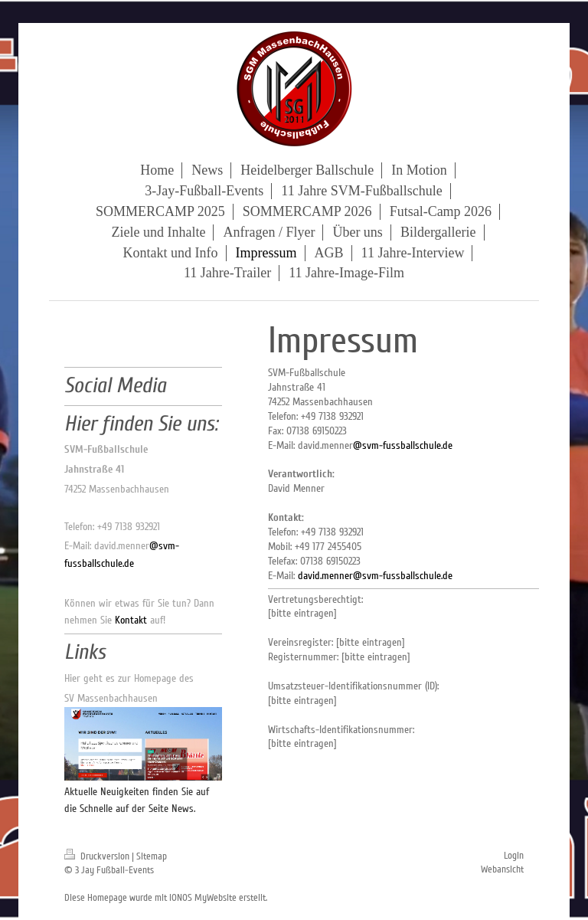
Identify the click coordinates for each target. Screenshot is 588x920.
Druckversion (98, 856)
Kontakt (131, 620)
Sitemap (152, 856)
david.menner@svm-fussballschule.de (375, 576)
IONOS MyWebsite (203, 898)
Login (514, 856)
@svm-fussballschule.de (403, 445)
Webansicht (502, 869)
